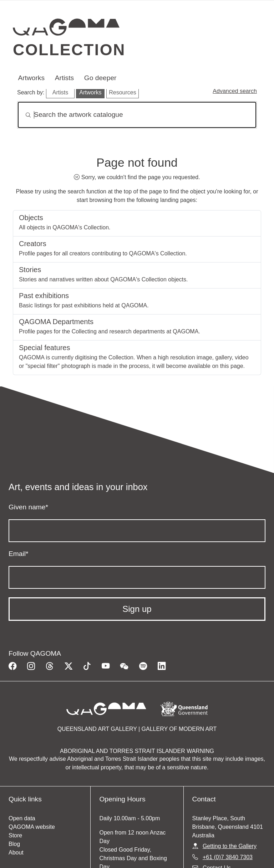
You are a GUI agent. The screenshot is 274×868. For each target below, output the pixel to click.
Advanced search (235, 91)
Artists (64, 78)
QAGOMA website (32, 827)
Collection (69, 50)
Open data (22, 818)
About (16, 853)
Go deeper (100, 78)
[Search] (137, 115)
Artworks (31, 78)
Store (15, 835)
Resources (122, 92)
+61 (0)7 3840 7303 (228, 857)
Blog (14, 844)
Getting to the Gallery (230, 846)
